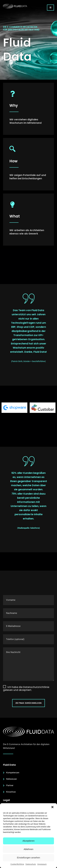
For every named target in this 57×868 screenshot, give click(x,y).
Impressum (42, 864)
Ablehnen (28, 849)
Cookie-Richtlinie (17, 864)
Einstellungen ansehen (29, 858)
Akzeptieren (28, 841)
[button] (52, 807)
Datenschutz (31, 864)
